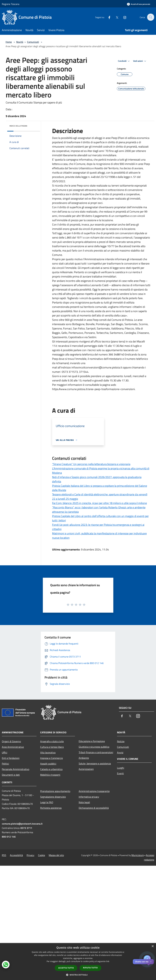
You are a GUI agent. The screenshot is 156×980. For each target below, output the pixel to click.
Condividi (124, 61)
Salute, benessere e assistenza (95, 763)
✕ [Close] (151, 962)
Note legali (84, 802)
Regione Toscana (11, 4)
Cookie (42, 855)
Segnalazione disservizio (53, 797)
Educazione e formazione (92, 741)
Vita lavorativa (48, 752)
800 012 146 (9, 837)
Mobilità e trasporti (50, 775)
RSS (4, 855)
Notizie (121, 741)
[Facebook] (107, 17)
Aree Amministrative (13, 747)
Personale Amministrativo (16, 769)
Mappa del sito (56, 855)
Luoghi (121, 768)
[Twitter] (115, 17)
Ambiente (84, 758)
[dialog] (78, 962)
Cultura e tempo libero (52, 747)
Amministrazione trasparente (94, 791)
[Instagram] (123, 17)
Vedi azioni (140, 61)
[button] (78, 975)
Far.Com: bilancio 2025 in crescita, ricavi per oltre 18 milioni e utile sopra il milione (99, 503)
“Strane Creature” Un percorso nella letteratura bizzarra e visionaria (91, 464)
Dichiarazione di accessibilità (94, 808)
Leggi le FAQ (47, 802)
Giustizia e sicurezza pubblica (94, 747)
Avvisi (120, 752)
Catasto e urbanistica (51, 769)
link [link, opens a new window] (108, 961)
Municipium (138, 855)
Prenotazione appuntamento (55, 791)
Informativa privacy (89, 797)
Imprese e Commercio (51, 758)
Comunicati (33, 42)
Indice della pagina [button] (18, 126)
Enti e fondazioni (11, 758)
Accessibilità (16, 855)
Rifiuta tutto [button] (90, 968)
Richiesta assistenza (51, 808)
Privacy (30, 855)
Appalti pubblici (48, 764)
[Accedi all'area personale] (139, 4)
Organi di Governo (11, 741)
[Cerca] (150, 17)
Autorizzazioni (86, 769)
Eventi (120, 773)
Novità (20, 42)
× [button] (153, 946)
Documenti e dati (11, 775)
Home (9, 42)
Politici (5, 764)
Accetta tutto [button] (66, 968)
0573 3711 (26, 828)
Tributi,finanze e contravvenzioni (96, 752)
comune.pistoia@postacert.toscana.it (22, 824)
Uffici (5, 752)
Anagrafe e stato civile (52, 741)
